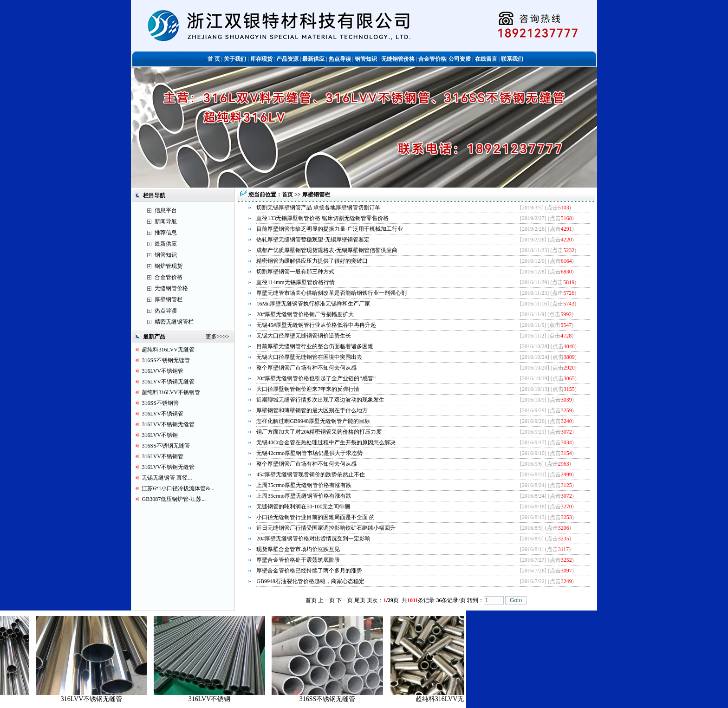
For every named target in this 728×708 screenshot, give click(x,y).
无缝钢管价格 (171, 288)
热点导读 (166, 311)
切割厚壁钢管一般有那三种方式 (295, 272)
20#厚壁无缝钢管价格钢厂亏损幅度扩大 (305, 314)
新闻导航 (166, 221)
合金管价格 (169, 277)
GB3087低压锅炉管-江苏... (174, 499)
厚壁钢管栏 (169, 299)
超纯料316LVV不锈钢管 (171, 392)
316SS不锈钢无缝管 (166, 360)
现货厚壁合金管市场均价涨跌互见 (298, 549)
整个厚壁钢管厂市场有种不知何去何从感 (306, 368)
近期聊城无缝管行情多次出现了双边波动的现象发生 (320, 400)
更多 (211, 337)
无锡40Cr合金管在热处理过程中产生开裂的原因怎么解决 (326, 442)
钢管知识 (166, 255)
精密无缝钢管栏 (174, 322)
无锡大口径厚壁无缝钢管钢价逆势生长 (304, 336)
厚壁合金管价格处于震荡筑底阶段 (298, 560)
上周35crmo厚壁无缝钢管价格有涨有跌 (304, 485)
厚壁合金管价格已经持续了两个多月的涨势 (309, 571)
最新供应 (166, 244)
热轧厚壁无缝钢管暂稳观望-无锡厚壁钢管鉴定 (313, 240)
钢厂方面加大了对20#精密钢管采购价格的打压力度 (319, 432)
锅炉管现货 (169, 266)
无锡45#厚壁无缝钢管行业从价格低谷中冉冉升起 (316, 325)
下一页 (344, 600)
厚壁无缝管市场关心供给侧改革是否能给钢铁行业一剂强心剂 (331, 293)
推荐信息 (166, 233)
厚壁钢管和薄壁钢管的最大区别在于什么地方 (312, 410)
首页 (288, 195)
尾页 (360, 600)
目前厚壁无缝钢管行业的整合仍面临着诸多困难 (315, 346)
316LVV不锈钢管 (162, 371)
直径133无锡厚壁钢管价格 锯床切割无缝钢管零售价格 (322, 218)
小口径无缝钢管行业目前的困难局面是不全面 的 (315, 517)
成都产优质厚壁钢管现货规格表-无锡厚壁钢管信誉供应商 (327, 250)
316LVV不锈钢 (160, 435)
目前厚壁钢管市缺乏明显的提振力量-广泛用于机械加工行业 (330, 229)
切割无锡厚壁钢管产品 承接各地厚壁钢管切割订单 (318, 208)
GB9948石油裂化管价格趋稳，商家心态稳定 (310, 581)
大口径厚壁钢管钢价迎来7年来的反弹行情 (308, 389)
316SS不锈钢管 (160, 403)
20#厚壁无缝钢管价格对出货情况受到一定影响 (313, 539)
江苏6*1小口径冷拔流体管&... (178, 488)
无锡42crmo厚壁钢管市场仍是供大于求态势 (309, 453)
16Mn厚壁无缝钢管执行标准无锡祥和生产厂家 (313, 304)
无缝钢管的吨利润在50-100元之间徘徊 (303, 507)
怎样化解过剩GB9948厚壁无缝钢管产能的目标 (313, 421)
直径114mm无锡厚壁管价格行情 (295, 282)
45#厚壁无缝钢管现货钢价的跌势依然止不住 (311, 474)
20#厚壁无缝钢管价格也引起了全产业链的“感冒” (316, 378)
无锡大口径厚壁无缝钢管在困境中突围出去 (309, 357)
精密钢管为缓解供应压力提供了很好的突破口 (312, 261)
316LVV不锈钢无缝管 (168, 382)
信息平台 (166, 210)
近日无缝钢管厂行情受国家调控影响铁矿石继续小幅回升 (326, 528)
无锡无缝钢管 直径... (167, 478)
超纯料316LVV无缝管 (168, 350)
